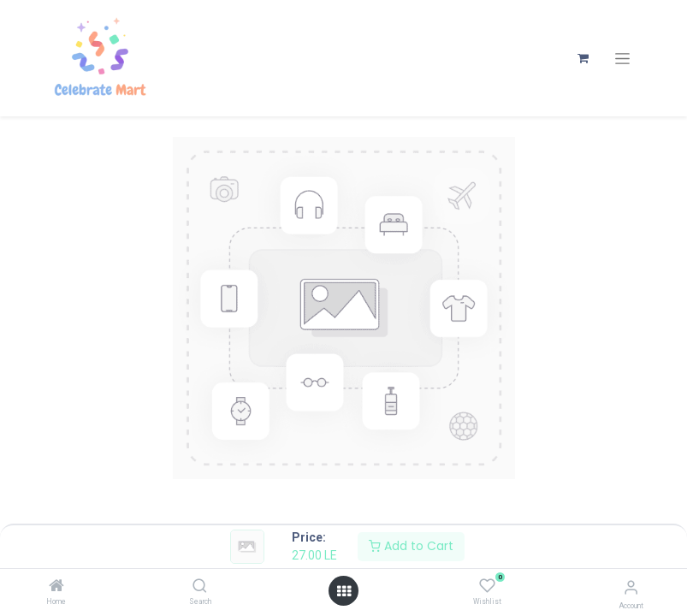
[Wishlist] (487, 586)
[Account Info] (631, 587)
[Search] (200, 587)
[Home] (56, 587)
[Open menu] (344, 591)
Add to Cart (411, 546)
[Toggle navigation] (622, 59)
